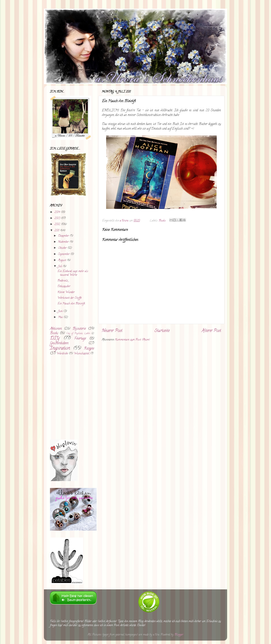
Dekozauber (64, 286)
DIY (55, 339)
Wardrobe (62, 354)
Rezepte (89, 349)
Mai (61, 317)
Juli (60, 266)
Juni (61, 311)
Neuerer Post (112, 331)
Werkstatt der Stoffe (69, 298)
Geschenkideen (59, 343)
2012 (58, 224)
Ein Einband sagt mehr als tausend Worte (73, 273)
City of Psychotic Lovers (78, 334)
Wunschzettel (82, 354)
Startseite (162, 331)
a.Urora (125, 221)
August (63, 260)
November (64, 242)
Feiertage (80, 339)
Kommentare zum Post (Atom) (132, 340)
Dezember (64, 236)
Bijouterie (79, 329)
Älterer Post (211, 331)
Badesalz (63, 281)
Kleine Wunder (66, 292)
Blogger (179, 635)
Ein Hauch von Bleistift (71, 304)
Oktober (63, 248)
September (64, 254)
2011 (57, 231)
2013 (58, 218)
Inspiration (60, 349)
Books (162, 221)
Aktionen (56, 329)
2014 (58, 212)
